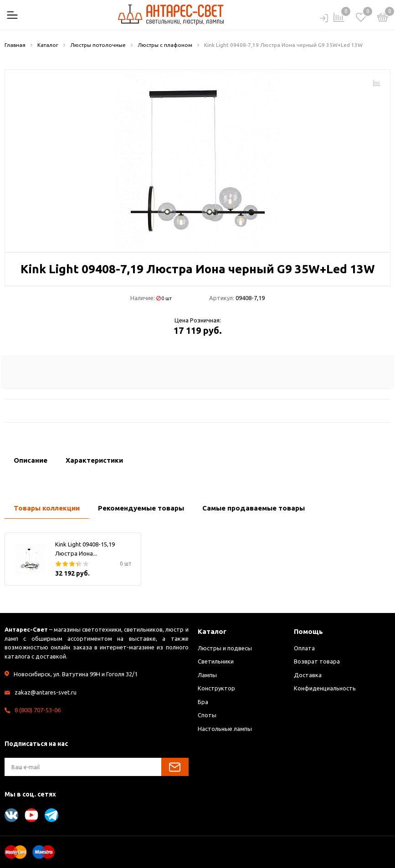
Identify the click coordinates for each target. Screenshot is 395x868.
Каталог (212, 631)
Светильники (216, 661)
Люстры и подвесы (225, 648)
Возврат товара (317, 661)
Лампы (207, 675)
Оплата (304, 648)
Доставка (308, 675)
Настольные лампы (225, 729)
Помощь (308, 631)
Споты (207, 715)
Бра (203, 702)
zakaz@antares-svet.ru (46, 692)
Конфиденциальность (325, 688)
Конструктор (216, 688)
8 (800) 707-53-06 (38, 710)
